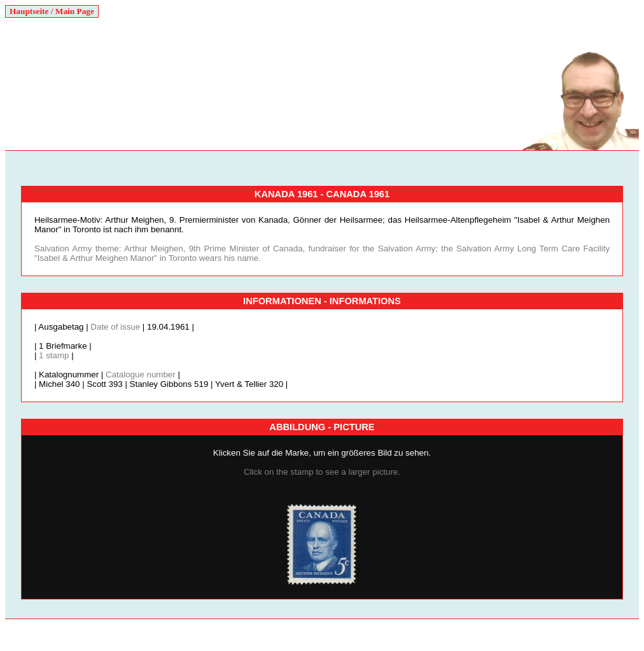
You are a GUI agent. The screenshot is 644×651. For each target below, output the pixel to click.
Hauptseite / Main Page (52, 11)
